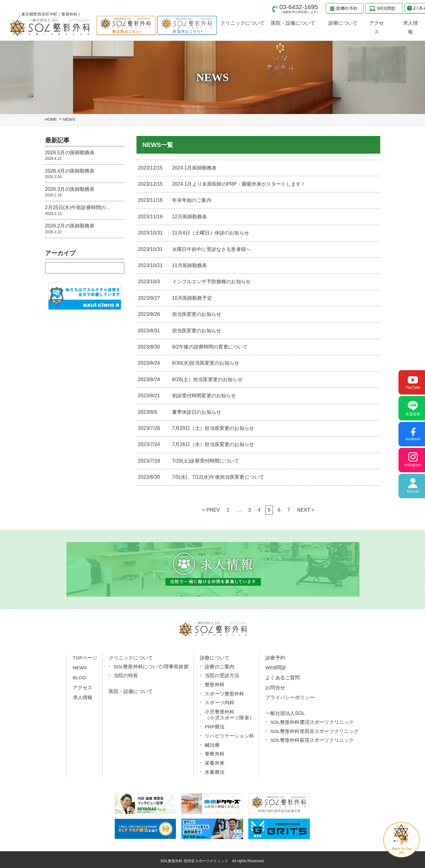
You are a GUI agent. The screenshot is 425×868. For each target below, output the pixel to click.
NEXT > (306, 510)
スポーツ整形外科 (224, 693)
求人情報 (83, 697)
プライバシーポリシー (290, 697)
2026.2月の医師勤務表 (85, 229)
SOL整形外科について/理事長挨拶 (151, 667)
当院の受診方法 (222, 675)
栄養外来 (215, 761)
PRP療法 (215, 726)
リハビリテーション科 (229, 735)
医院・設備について (131, 691)
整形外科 (215, 684)
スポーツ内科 (220, 702)
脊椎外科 (215, 753)
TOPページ (85, 658)
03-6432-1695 (299, 9)
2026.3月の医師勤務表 (85, 192)
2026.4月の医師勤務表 (85, 174)
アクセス (83, 687)
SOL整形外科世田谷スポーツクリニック (314, 730)
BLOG (80, 677)
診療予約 (275, 658)
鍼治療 (212, 743)
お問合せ (275, 687)
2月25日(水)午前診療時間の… (85, 211)
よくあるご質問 (282, 677)
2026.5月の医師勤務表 (85, 156)
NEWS (80, 668)
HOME (51, 119)
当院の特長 (126, 675)
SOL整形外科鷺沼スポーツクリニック (312, 722)
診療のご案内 (220, 667)
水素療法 (215, 770)
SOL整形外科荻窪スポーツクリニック (312, 739)
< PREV (211, 510)
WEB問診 (276, 668)
